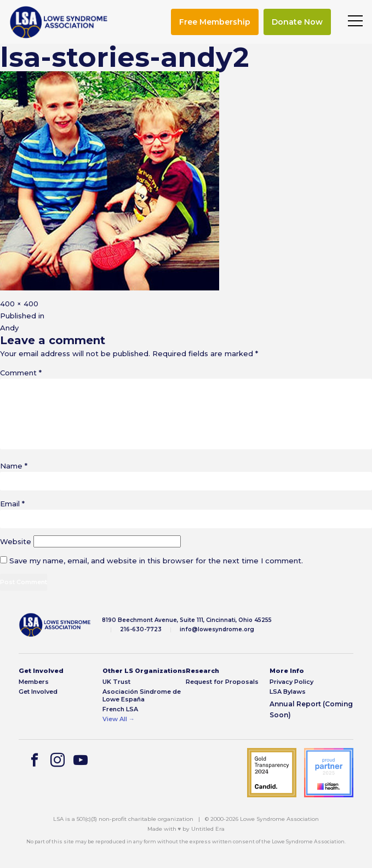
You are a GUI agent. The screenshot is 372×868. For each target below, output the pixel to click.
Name (14, 466)
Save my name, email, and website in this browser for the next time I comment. (156, 561)
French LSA (120, 709)
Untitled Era (208, 829)
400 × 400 (19, 304)
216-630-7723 (141, 629)
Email (12, 504)
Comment (21, 373)
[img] (59, 22)
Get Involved (38, 692)
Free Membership (215, 22)
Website (16, 541)
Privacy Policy (291, 682)
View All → (119, 719)
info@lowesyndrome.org (217, 629)
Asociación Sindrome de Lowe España (142, 695)
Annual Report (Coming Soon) (311, 709)
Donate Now (297, 22)
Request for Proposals (222, 682)
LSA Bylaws (288, 692)
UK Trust (116, 682)
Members (34, 682)
